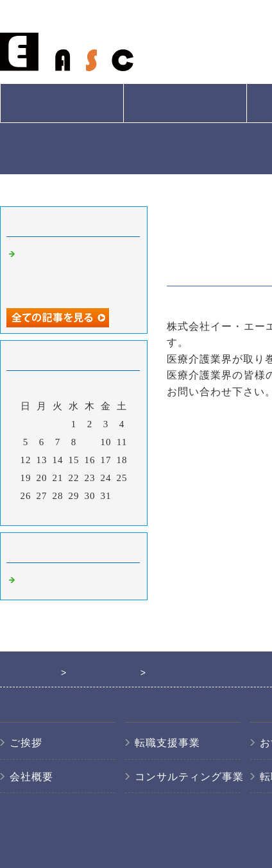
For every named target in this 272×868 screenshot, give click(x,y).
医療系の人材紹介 (60, 580)
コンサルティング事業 (189, 777)
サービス (185, 103)
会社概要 (62, 103)
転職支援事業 (167, 743)
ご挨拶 (26, 743)
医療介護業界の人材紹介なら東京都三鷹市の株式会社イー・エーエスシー (76, 271)
